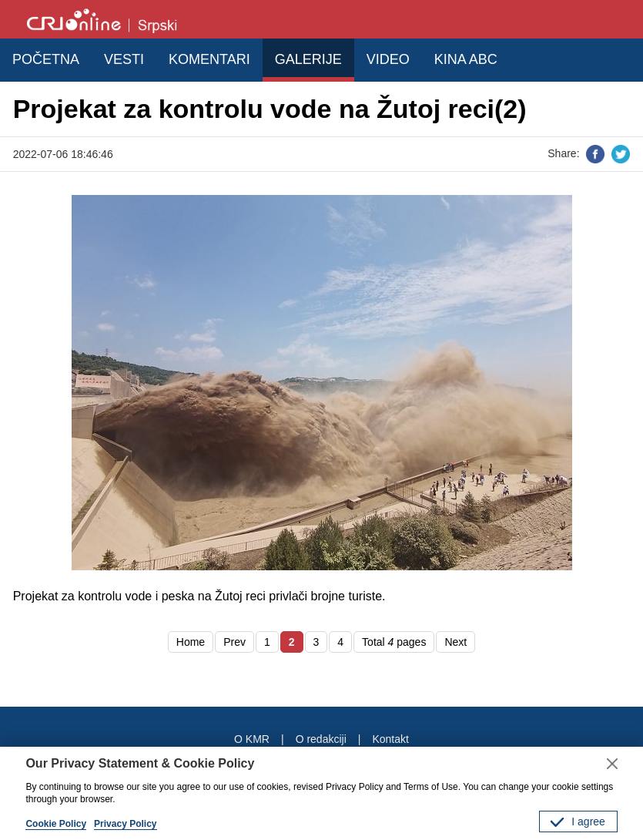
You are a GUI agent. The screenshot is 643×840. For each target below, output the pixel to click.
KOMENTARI (209, 59)
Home (191, 642)
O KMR (252, 739)
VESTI (124, 59)
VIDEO (388, 59)
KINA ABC (466, 59)
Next (455, 642)
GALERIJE (308, 59)
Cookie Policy (56, 824)
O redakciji (321, 739)
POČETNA (46, 59)
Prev (234, 642)
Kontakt (390, 739)
